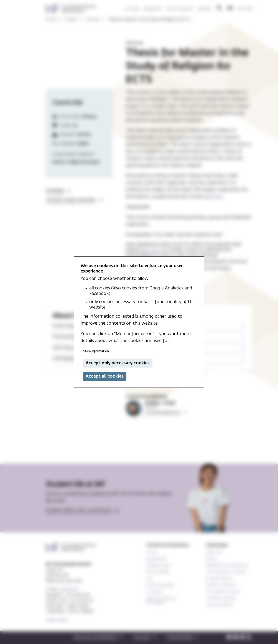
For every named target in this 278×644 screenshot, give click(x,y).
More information (96, 351)
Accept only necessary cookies (118, 363)
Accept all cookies (105, 376)
